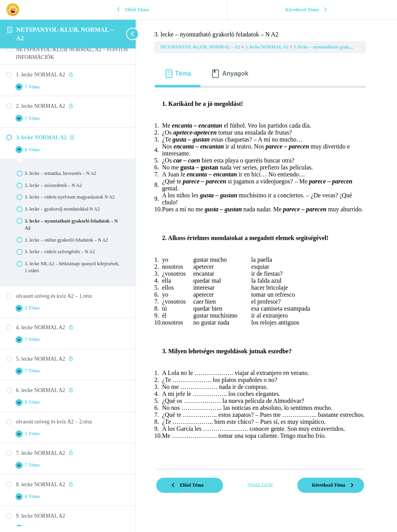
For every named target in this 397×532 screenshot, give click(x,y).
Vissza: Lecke (260, 484)
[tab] (178, 74)
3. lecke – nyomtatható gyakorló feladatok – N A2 (342, 47)
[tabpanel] (260, 275)
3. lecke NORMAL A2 (267, 47)
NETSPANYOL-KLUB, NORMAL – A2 (201, 47)
